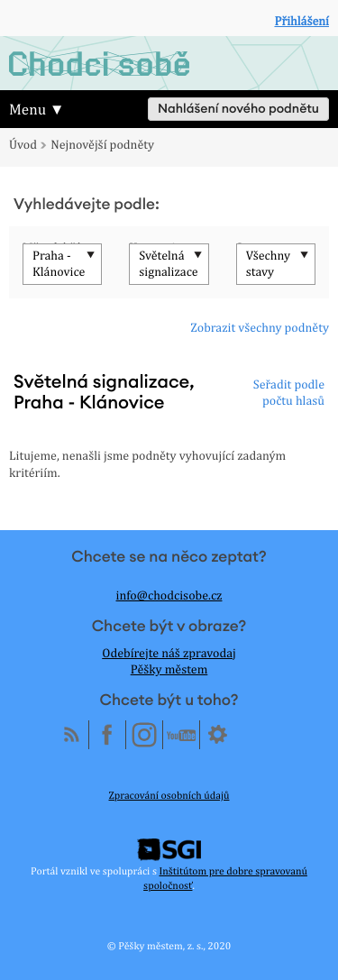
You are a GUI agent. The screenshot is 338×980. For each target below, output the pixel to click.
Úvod (23, 145)
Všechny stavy (268, 264)
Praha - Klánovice (59, 264)
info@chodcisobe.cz (169, 596)
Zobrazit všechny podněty (260, 328)
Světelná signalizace (168, 264)
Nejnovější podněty (102, 145)
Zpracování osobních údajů (169, 795)
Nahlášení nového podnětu (238, 109)
